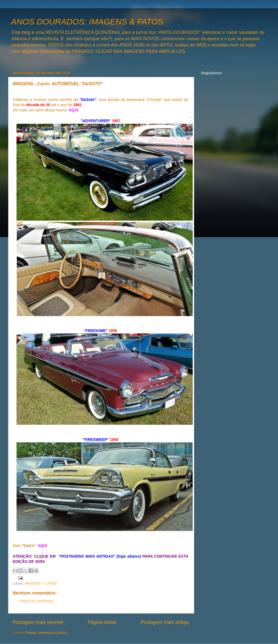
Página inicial (102, 622)
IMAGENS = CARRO (41, 583)
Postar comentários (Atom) (47, 633)
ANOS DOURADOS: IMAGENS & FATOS (87, 22)
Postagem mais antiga (165, 622)
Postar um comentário (36, 601)
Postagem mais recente (38, 622)
